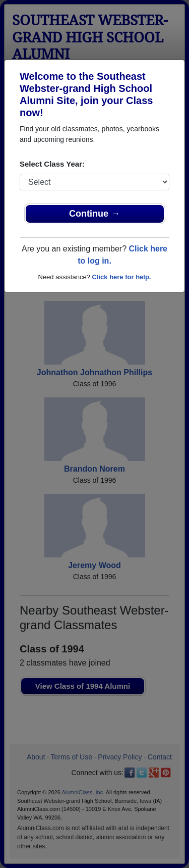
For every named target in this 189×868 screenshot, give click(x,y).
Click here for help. (121, 277)
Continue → (94, 214)
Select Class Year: (52, 164)
